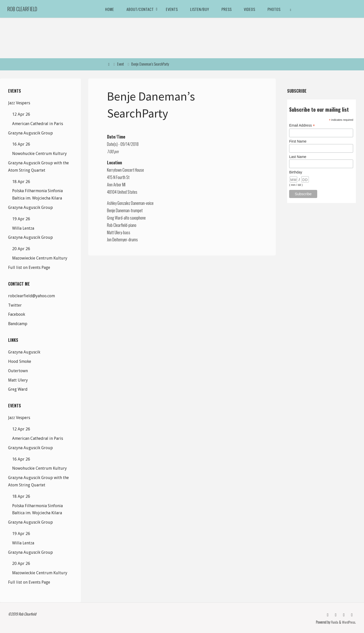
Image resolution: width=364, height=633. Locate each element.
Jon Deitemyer (117, 240)
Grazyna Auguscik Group (30, 133)
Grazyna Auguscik (24, 352)
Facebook (17, 314)
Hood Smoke (20, 361)
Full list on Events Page (29, 268)
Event (121, 64)
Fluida (334, 621)
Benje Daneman (118, 210)
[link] (291, 9)
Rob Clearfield (22, 9)
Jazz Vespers (19, 103)
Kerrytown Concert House (125, 170)
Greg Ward (115, 218)
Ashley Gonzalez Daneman (126, 203)
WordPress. (349, 621)
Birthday (296, 172)
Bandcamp (18, 324)
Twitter (15, 305)
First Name (298, 141)
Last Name (298, 157)
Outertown (18, 371)
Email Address (302, 125)
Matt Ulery (114, 232)
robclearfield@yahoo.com (31, 296)
